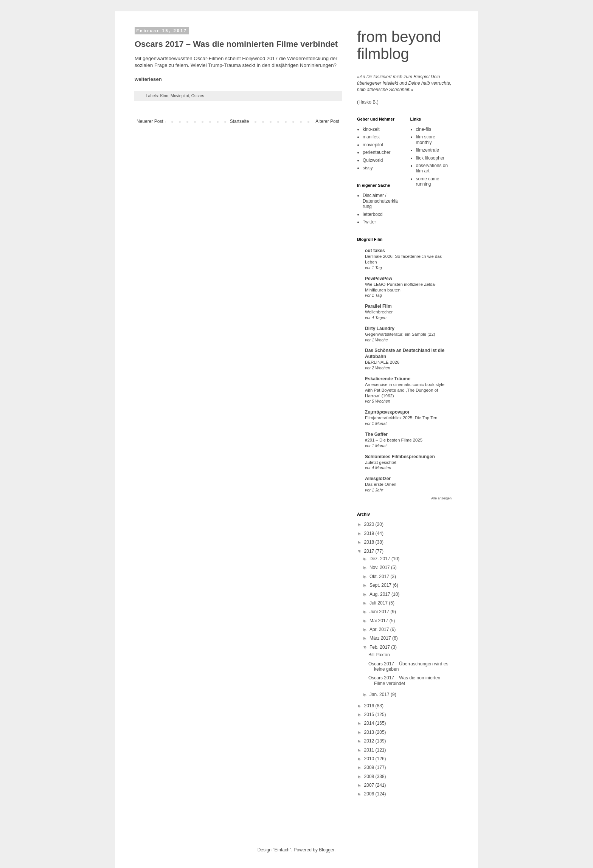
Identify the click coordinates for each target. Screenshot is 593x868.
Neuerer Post (150, 121)
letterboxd (373, 214)
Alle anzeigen (441, 498)
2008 (370, 777)
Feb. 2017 (380, 647)
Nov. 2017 (380, 567)
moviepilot (373, 145)
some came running (428, 181)
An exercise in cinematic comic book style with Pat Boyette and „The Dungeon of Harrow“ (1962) (405, 390)
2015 (370, 715)
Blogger (327, 850)
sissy (368, 168)
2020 (370, 524)
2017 (370, 551)
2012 (370, 741)
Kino (164, 96)
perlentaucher (376, 152)
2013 (370, 732)
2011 (370, 750)
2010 (370, 759)
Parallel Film (378, 306)
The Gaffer (376, 434)
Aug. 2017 (380, 594)
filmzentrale (428, 150)
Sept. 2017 (381, 585)
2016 (370, 706)
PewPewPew (379, 279)
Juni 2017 (380, 612)
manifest (371, 137)
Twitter (369, 222)
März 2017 (381, 638)
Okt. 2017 (380, 577)
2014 (370, 723)
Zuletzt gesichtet (381, 462)
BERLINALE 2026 (382, 362)
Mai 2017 (380, 621)
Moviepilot (180, 96)
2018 (370, 542)
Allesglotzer (378, 479)
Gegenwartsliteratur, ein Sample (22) (400, 334)
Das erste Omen (381, 484)
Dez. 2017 (380, 559)
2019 (370, 533)
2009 (370, 767)
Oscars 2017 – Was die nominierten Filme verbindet (404, 680)
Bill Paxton (379, 655)
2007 (370, 785)
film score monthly (426, 139)
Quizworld (373, 160)
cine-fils (424, 129)
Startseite (240, 121)
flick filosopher (430, 158)
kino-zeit (371, 129)
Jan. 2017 (380, 694)
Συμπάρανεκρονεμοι (387, 412)
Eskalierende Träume (388, 379)
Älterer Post (327, 121)
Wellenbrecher (379, 312)
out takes (375, 251)
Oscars (198, 96)
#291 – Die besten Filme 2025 (394, 440)
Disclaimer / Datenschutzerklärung (380, 201)
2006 (370, 794)
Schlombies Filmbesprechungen (400, 457)
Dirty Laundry (380, 329)
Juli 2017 (379, 603)
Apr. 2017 (380, 629)
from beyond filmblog (399, 45)
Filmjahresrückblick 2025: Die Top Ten (401, 418)
